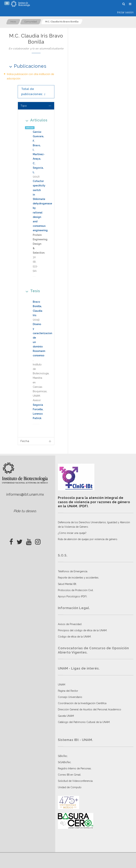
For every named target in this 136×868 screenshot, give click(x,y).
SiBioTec (63, 756)
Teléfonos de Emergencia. (73, 571)
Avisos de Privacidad (70, 624)
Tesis (32, 291)
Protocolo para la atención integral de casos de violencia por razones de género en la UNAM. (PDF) (94, 502)
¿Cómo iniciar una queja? (72, 533)
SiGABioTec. (65, 762)
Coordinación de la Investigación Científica (82, 703)
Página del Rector (68, 691)
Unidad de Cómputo (70, 787)
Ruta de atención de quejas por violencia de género (88, 539)
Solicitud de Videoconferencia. (76, 781)
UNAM (62, 685)
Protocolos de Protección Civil (75, 590)
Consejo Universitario (70, 697)
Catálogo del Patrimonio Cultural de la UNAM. (84, 722)
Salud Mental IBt (67, 584)
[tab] (36, 106)
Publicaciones (27, 66)
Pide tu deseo (25, 511)
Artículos (35, 120)
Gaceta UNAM (66, 716)
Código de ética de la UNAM (74, 637)
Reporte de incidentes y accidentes (78, 578)
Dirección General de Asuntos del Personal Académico (90, 709)
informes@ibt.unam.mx (25, 494)
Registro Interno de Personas (74, 768)
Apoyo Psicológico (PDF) (72, 596)
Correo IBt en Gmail (69, 775)
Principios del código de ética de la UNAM (82, 630)
